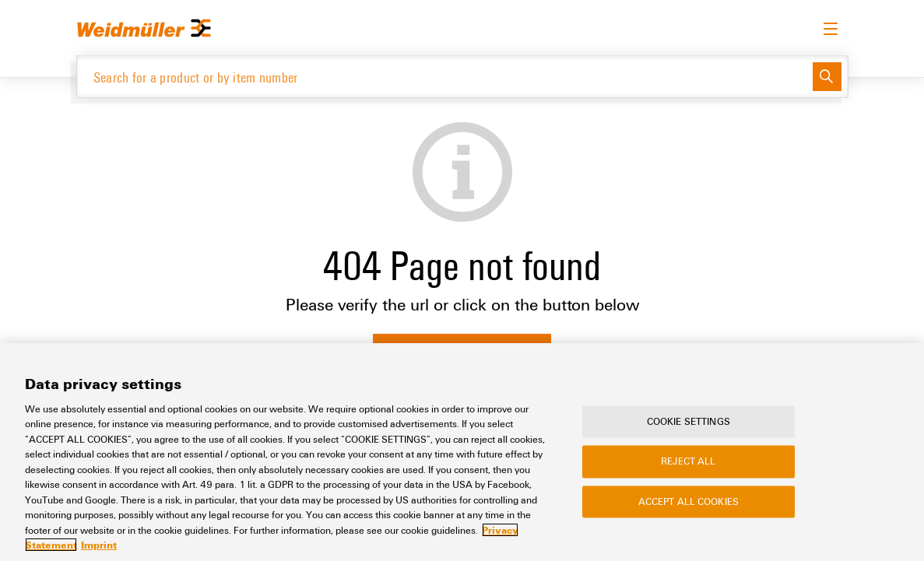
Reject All (688, 461)
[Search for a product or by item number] (445, 77)
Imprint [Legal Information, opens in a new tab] (99, 545)
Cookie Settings (689, 421)
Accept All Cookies (689, 501)
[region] (462, 452)
